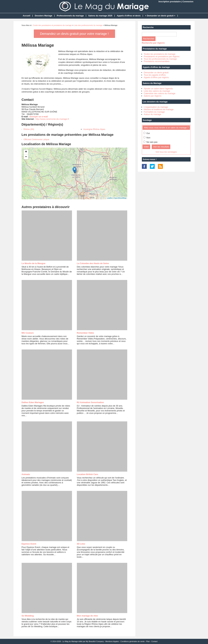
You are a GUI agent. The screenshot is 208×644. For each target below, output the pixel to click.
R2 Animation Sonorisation (90, 402)
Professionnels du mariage (70, 16)
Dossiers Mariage (44, 16)
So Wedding (28, 616)
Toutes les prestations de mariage (160, 54)
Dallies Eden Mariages (33, 402)
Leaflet (110, 198)
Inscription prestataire (170, 2)
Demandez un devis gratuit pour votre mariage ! (74, 34)
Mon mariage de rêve (87, 616)
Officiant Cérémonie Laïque (36, 139)
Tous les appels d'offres (155, 75)
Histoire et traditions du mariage (159, 109)
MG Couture (28, 333)
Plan (148, 641)
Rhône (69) (29, 129)
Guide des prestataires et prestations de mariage (52, 25)
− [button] (26, 157)
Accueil (26, 16)
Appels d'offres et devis (129, 16)
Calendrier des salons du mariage (160, 93)
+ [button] (26, 152)
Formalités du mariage (154, 112)
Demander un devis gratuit (156, 73)
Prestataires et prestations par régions (162, 56)
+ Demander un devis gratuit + (160, 16)
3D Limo (81, 544)
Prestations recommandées (157, 61)
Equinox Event (29, 544)
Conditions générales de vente (133, 641)
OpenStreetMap (120, 198)
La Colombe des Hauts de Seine (93, 263)
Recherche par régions (153, 43)
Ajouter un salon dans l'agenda (158, 89)
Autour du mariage (153, 114)
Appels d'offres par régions (156, 77)
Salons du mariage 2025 (100, 16)
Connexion (188, 2)
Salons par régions (153, 96)
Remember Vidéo (85, 333)
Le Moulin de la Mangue (34, 263)
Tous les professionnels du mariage (160, 59)
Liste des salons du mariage (157, 91)
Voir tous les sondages (166, 152)
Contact (154, 641)
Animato (26, 474)
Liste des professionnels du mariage (88, 25)
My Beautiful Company (95, 641)
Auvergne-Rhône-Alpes (94, 129)
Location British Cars (88, 474)
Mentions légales (112, 641)
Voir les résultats (161, 147)
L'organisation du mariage (156, 107)
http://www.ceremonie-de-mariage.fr (52, 119)
